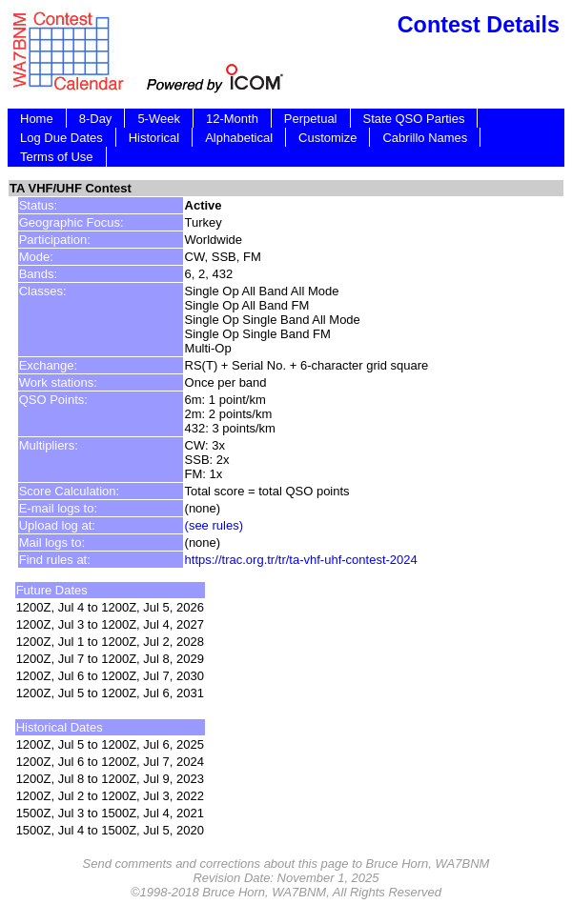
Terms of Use (57, 157)
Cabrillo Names (425, 138)
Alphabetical (239, 138)
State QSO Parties (414, 119)
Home (37, 119)
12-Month (232, 119)
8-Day (96, 119)
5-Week (159, 119)
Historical (154, 138)
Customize (327, 138)
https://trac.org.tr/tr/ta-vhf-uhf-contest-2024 (301, 560)
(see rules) (214, 525)
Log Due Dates (61, 138)
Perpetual (311, 119)
